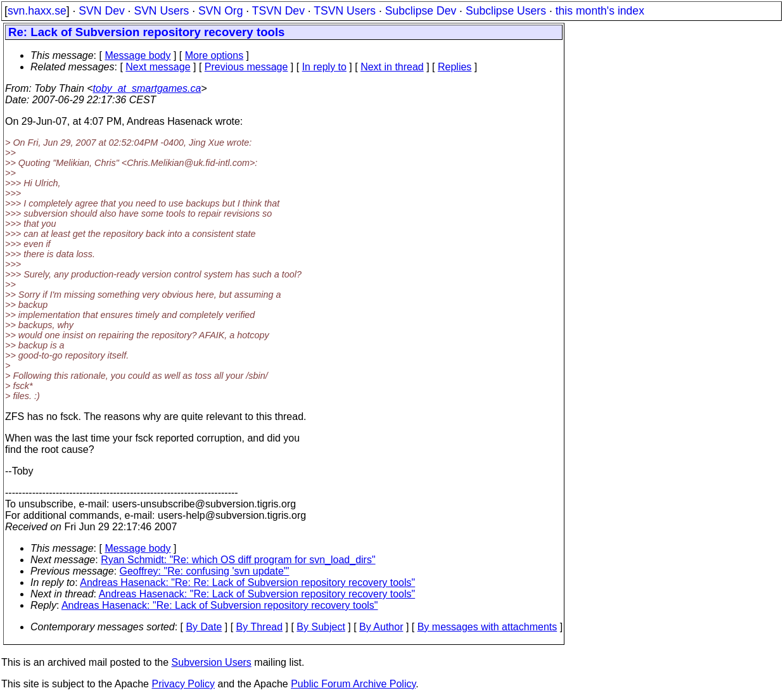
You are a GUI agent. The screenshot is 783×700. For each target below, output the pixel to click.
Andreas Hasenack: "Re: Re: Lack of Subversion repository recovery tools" (247, 582)
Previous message (246, 67)
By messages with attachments (487, 627)
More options (214, 55)
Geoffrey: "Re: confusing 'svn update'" (205, 571)
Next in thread (392, 67)
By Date (204, 627)
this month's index (600, 11)
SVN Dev (101, 11)
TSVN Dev (278, 11)
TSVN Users (345, 11)
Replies (455, 67)
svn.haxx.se (37, 11)
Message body (137, 55)
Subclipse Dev (421, 11)
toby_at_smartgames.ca (147, 88)
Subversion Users (212, 662)
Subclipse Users (506, 11)
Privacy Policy (183, 684)
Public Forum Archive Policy (353, 684)
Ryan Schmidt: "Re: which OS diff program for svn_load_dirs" (238, 560)
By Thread (260, 627)
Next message (158, 67)
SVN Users (161, 11)
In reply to (324, 67)
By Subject (321, 627)
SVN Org (220, 11)
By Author (381, 627)
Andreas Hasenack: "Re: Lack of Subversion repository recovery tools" (257, 594)
